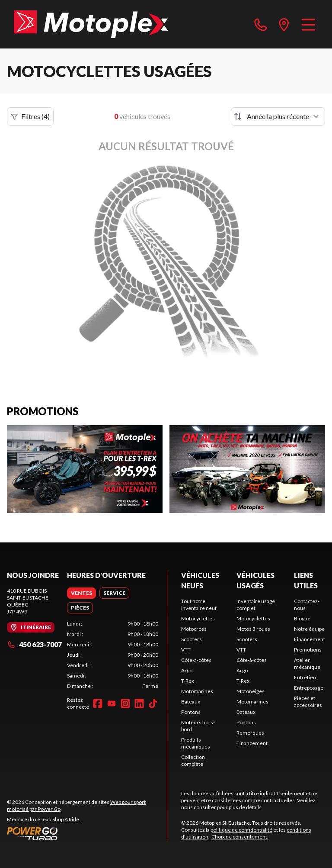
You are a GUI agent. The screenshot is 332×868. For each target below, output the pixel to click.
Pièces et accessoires (308, 702)
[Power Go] (87, 833)
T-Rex (188, 681)
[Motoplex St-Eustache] (91, 24)
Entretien (305, 677)
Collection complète (193, 760)
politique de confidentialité (241, 830)
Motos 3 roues (253, 629)
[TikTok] (153, 703)
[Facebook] (98, 703)
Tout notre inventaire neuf (199, 605)
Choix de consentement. (240, 837)
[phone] (261, 24)
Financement (252, 743)
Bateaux (191, 702)
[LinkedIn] (139, 703)
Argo (187, 670)
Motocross (194, 629)
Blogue (302, 618)
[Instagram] (125, 703)
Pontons (191, 712)
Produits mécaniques (196, 743)
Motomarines (197, 691)
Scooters (192, 639)
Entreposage (309, 688)
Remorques (250, 733)
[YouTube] (112, 703)
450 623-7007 (34, 644)
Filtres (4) (30, 116)
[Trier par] (278, 116)
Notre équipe (309, 629)
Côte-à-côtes (196, 660)
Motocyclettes (198, 618)
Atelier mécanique (307, 663)
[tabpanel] (113, 655)
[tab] (81, 593)
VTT (186, 650)
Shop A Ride (66, 819)
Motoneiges (251, 691)
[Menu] (308, 24)
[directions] (284, 24)
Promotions (308, 650)
